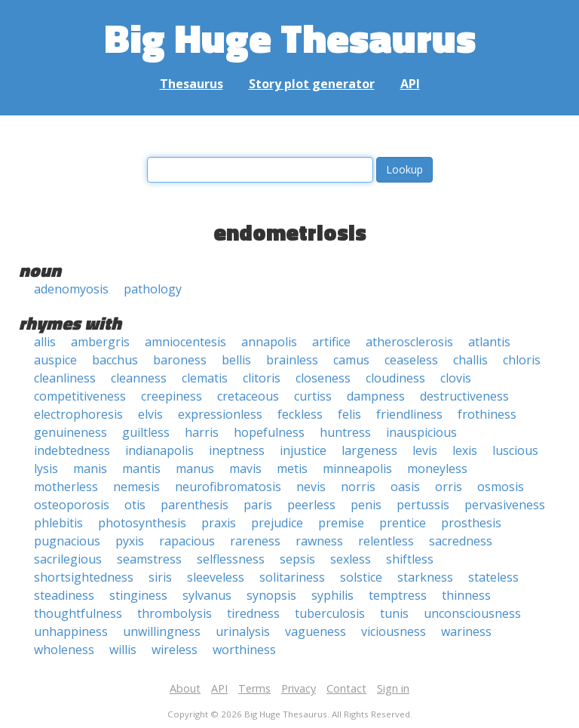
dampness (376, 396)
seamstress (149, 559)
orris (449, 487)
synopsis (271, 595)
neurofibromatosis (228, 487)
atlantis (489, 342)
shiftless (410, 559)
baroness (180, 360)
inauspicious (421, 432)
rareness (255, 541)
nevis (311, 487)
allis (45, 342)
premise (341, 523)
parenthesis (195, 505)
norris (358, 487)
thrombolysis (175, 613)
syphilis (332, 595)
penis (366, 505)
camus (351, 360)
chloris (522, 360)
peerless (311, 505)
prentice (403, 523)
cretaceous (248, 396)
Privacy (299, 688)
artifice (331, 342)
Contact (346, 688)
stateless (493, 577)
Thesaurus (191, 84)
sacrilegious (68, 559)
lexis (465, 450)
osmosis (501, 487)
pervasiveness (505, 505)
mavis (245, 468)
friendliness (409, 414)
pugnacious (67, 541)
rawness (319, 541)
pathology (153, 289)
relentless (386, 541)
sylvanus (207, 595)
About (185, 688)
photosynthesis (142, 523)
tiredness (253, 613)
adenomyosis (71, 289)
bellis (236, 360)
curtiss (313, 396)
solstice (361, 577)
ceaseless (411, 360)
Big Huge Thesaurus (290, 37)
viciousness (394, 631)
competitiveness (80, 396)
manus (195, 468)
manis (90, 468)
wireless (175, 650)
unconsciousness (472, 613)
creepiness (172, 396)
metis (292, 468)
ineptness (237, 450)
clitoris (262, 378)
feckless (300, 414)
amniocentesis (185, 342)
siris (160, 577)
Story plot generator (312, 84)
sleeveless (216, 577)
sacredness (461, 541)
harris (202, 432)
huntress (345, 432)
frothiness (487, 414)
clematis (205, 378)
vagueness (316, 631)
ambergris (100, 342)
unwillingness (162, 631)
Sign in (393, 688)
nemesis (136, 487)
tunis (394, 613)
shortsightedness (84, 577)
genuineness (70, 432)
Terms (254, 688)
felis (349, 414)
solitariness (292, 577)
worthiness (244, 650)
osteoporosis (72, 505)
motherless (66, 487)
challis (470, 360)
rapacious (187, 541)
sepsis (297, 559)
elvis (150, 414)
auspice (55, 360)
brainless (292, 360)
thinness (466, 595)
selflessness (231, 559)
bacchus (115, 360)
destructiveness (464, 396)
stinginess (138, 595)
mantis (141, 468)
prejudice (277, 523)
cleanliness (65, 378)
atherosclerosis (409, 342)
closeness (323, 378)
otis (135, 505)
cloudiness (395, 378)
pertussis (423, 505)
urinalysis (243, 631)
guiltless (146, 432)
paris (258, 505)
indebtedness (72, 450)
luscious (515, 450)
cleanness (139, 378)
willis (123, 650)
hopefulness (269, 432)
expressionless (220, 414)
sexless (351, 559)
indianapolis (159, 450)
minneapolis (357, 468)
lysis (46, 468)
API (410, 84)
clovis (456, 378)
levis (425, 450)
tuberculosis (330, 613)
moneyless (437, 468)
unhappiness (71, 631)
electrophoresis (78, 414)
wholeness (64, 650)
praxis (219, 523)
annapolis (269, 342)
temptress (398, 595)
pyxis (130, 541)
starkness (425, 577)
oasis (405, 487)
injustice (303, 450)
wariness (466, 631)
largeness (369, 450)
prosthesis (471, 523)
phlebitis (58, 523)
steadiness (64, 595)
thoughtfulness (78, 613)
